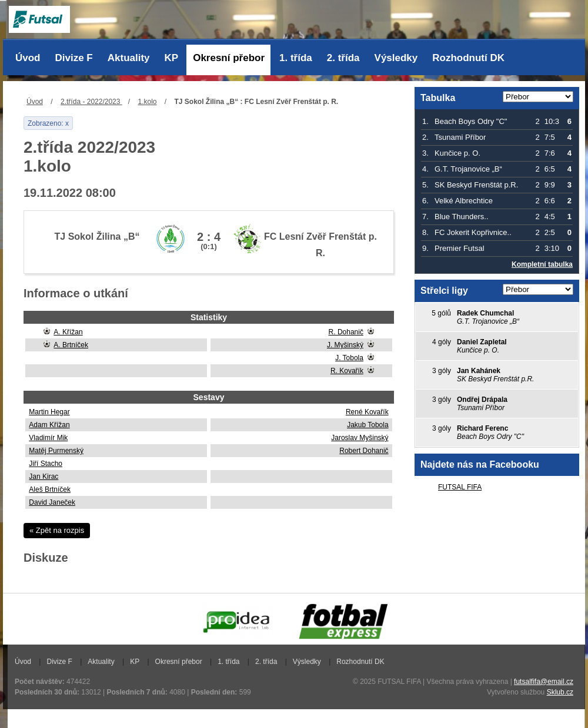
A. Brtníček (71, 345)
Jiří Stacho (46, 464)
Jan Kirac (44, 477)
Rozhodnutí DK (468, 58)
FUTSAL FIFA (460, 487)
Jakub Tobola (368, 425)
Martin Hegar (49, 412)
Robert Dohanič (364, 451)
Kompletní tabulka (542, 264)
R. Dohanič (346, 332)
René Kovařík (367, 412)
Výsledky (396, 58)
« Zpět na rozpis (57, 530)
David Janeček (52, 502)
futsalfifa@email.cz (544, 682)
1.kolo (147, 102)
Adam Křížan (49, 425)
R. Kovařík (347, 371)
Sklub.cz (560, 692)
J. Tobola (349, 358)
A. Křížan (68, 332)
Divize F (74, 58)
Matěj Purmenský (56, 451)
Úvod (28, 58)
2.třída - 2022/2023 (91, 102)
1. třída (296, 58)
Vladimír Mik (48, 438)
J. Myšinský (345, 345)
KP (172, 58)
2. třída (343, 58)
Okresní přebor (229, 58)
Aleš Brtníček (50, 489)
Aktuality (129, 58)
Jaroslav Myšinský (360, 438)
